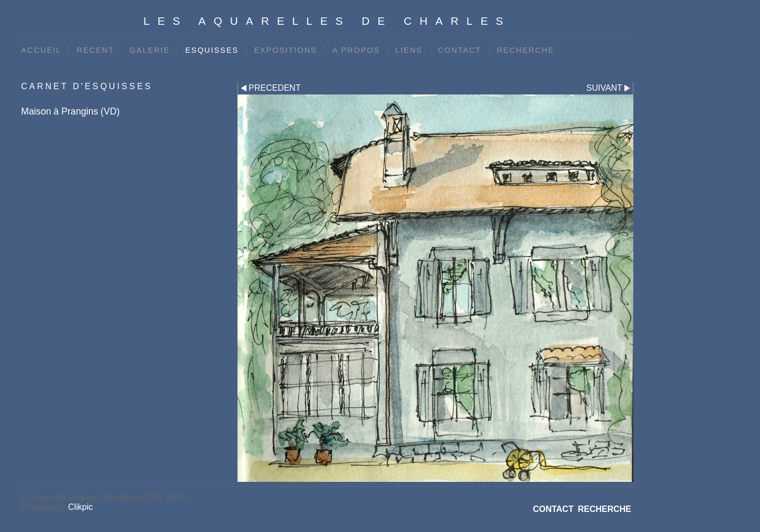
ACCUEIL (41, 50)
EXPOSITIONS (286, 50)
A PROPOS (356, 50)
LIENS (409, 50)
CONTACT (460, 50)
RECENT (95, 50)
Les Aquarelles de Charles (327, 21)
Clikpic (80, 507)
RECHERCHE (525, 50)
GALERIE (150, 50)
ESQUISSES (212, 50)
